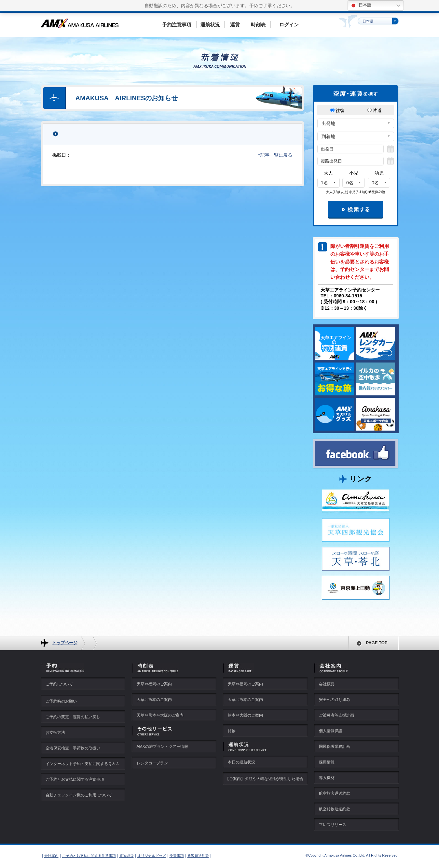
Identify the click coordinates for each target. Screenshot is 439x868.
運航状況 (210, 25)
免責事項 (177, 856)
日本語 (360, 6)
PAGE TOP (377, 643)
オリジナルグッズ (152, 856)
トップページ (65, 643)
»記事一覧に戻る (275, 155)
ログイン (289, 25)
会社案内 (51, 856)
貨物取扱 (127, 856)
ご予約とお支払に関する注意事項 (89, 856)
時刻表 (258, 25)
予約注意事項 (177, 25)
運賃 (235, 25)
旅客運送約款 (198, 856)
